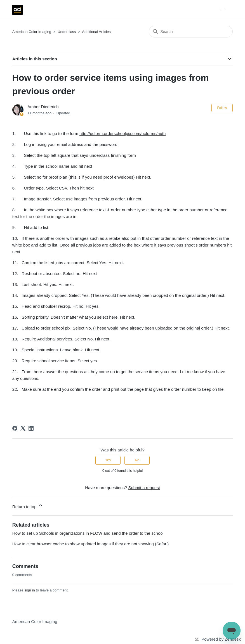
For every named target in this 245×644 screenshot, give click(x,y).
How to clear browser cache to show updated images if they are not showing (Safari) (90, 544)
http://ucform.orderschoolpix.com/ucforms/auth (123, 133)
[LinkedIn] (31, 428)
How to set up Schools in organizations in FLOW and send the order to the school (88, 533)
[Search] (191, 32)
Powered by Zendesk (221, 639)
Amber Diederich (43, 107)
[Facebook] (15, 428)
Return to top (28, 506)
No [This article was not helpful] (137, 460)
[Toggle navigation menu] (223, 10)
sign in (30, 590)
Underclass (67, 32)
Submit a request (144, 488)
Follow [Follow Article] (222, 108)
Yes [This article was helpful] (108, 460)
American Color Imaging (32, 32)
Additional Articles (96, 32)
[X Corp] (23, 428)
